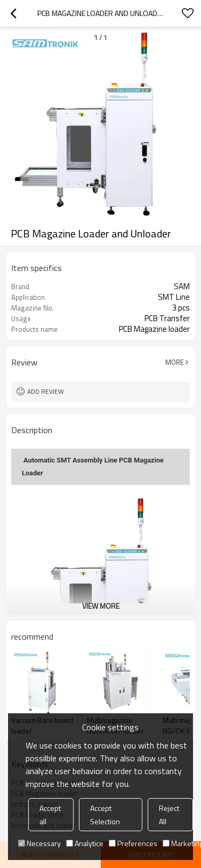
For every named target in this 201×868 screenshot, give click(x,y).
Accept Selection (105, 815)
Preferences (133, 843)
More (175, 362)
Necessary (39, 843)
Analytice (85, 843)
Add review (46, 391)
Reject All (169, 815)
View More (101, 606)
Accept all (50, 815)
